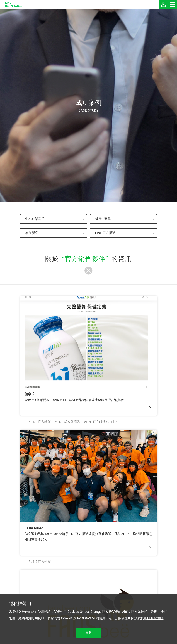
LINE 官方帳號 (41, 422)
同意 (89, 633)
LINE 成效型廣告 (68, 422)
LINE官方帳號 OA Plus (102, 422)
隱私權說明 (155, 618)
